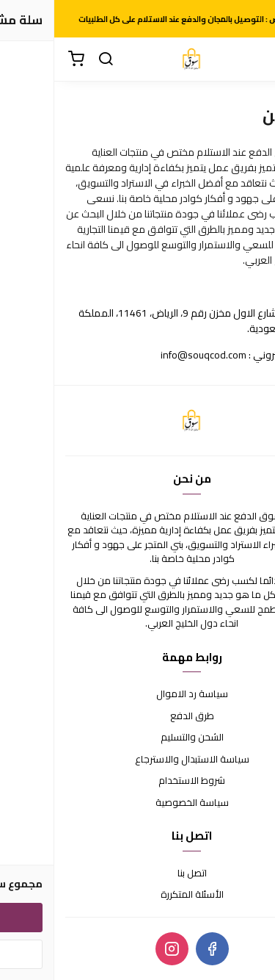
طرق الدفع (138, 716)
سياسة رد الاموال (138, 694)
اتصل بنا (138, 873)
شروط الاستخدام (137, 781)
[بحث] (51, 60)
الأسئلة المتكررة (138, 895)
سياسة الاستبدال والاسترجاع (138, 760)
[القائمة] (253, 60)
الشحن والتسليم (138, 738)
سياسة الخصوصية (138, 803)
